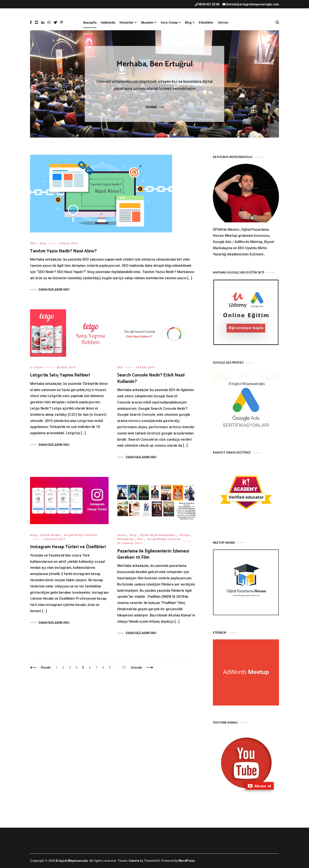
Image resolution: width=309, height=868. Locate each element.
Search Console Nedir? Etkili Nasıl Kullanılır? (151, 378)
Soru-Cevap (169, 23)
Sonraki (136, 668)
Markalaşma (125, 539)
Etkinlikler (206, 23)
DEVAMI (151, 107)
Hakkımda (108, 23)
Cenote (134, 861)
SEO (33, 243)
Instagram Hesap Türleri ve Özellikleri (68, 547)
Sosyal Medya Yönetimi (81, 535)
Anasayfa (90, 23)
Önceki (46, 668)
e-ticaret (37, 367)
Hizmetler (127, 23)
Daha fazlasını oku (54, 290)
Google (185, 535)
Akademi (147, 23)
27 (125, 668)
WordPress (187, 861)
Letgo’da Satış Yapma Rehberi (60, 375)
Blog (188, 23)
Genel (121, 535)
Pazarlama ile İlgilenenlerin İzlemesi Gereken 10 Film (153, 554)
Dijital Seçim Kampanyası (158, 535)
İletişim (223, 23)
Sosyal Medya (50, 535)
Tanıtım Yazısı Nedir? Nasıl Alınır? (63, 251)
